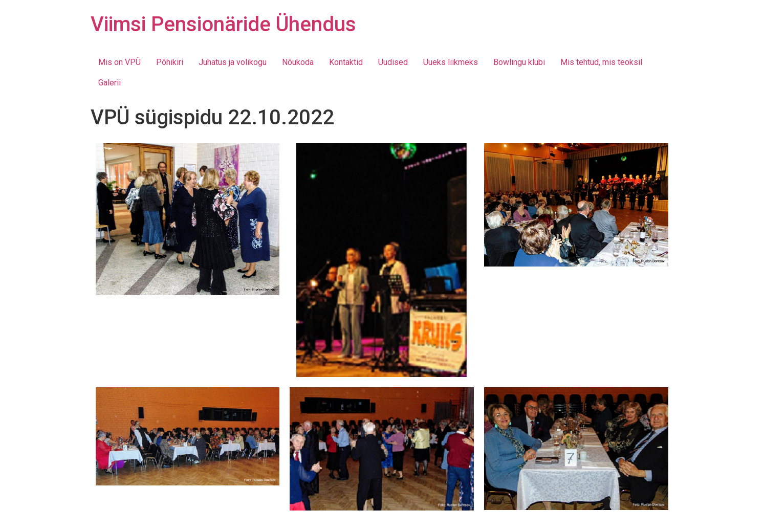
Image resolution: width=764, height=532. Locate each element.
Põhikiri (170, 62)
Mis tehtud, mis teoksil (601, 62)
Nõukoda (298, 62)
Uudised (393, 62)
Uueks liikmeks (451, 62)
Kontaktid (346, 62)
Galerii (110, 83)
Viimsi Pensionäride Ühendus (223, 24)
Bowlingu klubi (519, 62)
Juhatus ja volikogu (233, 62)
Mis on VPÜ (119, 62)
